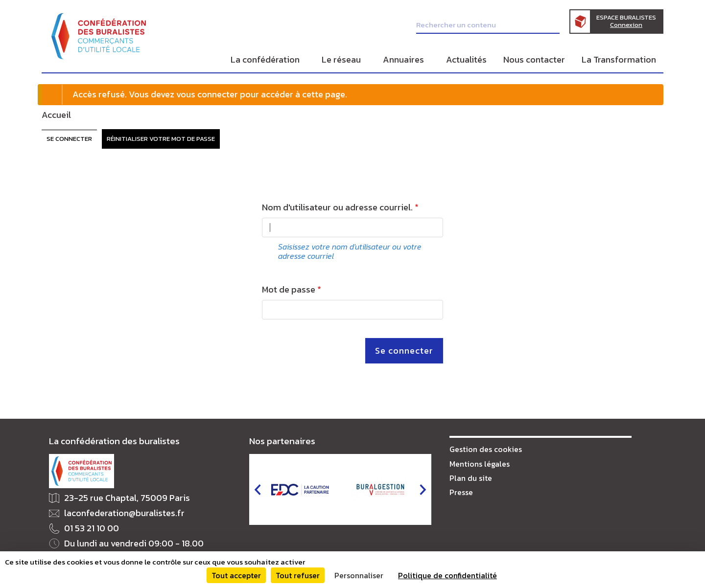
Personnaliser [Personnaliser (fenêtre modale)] (359, 575)
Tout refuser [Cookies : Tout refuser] (298, 575)
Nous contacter (534, 59)
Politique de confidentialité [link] (447, 575)
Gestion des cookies (486, 449)
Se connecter (69, 139)
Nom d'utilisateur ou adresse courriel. (337, 208)
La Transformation (619, 59)
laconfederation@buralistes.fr (124, 513)
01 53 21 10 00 (92, 529)
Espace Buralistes (626, 21)
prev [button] (258, 490)
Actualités (466, 59)
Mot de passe (289, 290)
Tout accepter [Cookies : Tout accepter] (236, 575)
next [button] (423, 490)
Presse (461, 492)
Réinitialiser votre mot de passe (161, 139)
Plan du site (471, 478)
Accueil (56, 115)
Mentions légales (480, 464)
